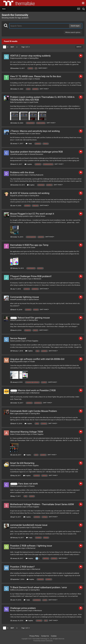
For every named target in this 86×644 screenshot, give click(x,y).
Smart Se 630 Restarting (22, 463)
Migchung (14, 362)
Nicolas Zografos (16, 611)
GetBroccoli (14, 590)
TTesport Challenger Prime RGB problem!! (31, 276)
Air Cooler (32, 247)
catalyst (13, 466)
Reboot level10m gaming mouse (34, 318)
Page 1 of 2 (26, 47)
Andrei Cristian (15, 434)
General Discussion (37, 154)
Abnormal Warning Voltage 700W (27, 432)
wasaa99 (13, 299)
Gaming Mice (34, 58)
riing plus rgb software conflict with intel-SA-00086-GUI (37, 359)
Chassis (37, 79)
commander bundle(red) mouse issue (29, 525)
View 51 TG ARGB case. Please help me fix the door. (36, 76)
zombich (13, 247)
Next (12, 47)
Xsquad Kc (14, 196)
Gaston (13, 341)
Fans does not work (28, 484)
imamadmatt (15, 393)
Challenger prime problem (23, 608)
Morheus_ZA (15, 134)
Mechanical (35, 393)
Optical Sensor (40, 216)
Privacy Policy (34, 636)
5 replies (29, 351)
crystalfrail (14, 154)
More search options (73, 32)
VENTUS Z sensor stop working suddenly (30, 56)
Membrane (37, 279)
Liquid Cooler (34, 102)
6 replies (31, 185)
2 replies (28, 424)
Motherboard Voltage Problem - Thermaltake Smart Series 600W (42, 504)
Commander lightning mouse (25, 297)
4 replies (30, 579)
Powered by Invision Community (43, 641)
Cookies (54, 636)
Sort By (79, 47)
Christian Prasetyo (16, 216)
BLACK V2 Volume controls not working (30, 193)
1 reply (29, 144)
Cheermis (13, 486)
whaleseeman (15, 569)
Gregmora (14, 58)
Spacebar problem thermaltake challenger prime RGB (36, 152)
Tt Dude (32, 362)
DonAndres (14, 175)
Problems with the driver (22, 172)
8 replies (29, 558)
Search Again (75, 26)
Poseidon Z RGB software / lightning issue (31, 546)
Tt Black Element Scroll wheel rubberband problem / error (39, 587)
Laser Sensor (36, 134)
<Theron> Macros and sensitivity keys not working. (35, 131)
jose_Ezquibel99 (16, 279)
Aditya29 (13, 320)
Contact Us (45, 636)
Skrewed (13, 507)
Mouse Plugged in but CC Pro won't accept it (32, 214)
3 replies (28, 164)
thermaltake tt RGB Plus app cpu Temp (29, 245)
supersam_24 (15, 527)
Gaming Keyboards (37, 175)
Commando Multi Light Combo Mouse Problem (33, 411)
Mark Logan (14, 414)
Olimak (12, 548)
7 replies (27, 455)
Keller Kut (13, 102)
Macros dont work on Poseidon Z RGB (37, 390)
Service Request (18, 338)
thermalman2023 (16, 79)
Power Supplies (33, 341)
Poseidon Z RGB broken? (22, 567)
